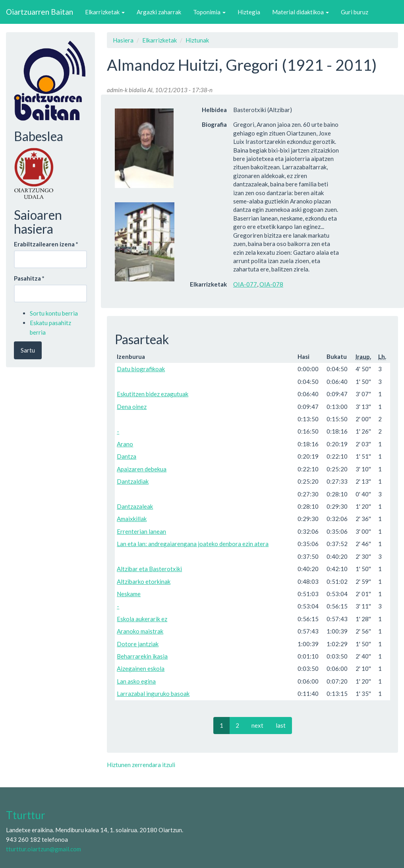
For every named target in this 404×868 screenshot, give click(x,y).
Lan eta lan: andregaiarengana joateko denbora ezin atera (193, 544)
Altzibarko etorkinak (144, 581)
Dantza (127, 456)
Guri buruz (355, 12)
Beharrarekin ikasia (142, 656)
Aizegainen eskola (141, 668)
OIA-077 (245, 284)
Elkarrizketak (105, 12)
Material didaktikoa (301, 12)
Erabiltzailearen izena (46, 244)
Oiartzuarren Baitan (40, 12)
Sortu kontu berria (54, 313)
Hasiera (123, 40)
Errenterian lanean (141, 531)
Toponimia (209, 12)
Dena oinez (132, 407)
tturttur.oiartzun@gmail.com (43, 849)
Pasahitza (29, 278)
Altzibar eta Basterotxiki (149, 569)
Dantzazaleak (135, 506)
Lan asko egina (136, 681)
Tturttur (26, 815)
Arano (125, 444)
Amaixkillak (132, 519)
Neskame (129, 594)
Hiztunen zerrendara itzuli (141, 765)
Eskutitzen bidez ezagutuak (153, 394)
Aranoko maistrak (140, 631)
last (281, 725)
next (257, 725)
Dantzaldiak (133, 481)
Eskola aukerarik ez (142, 619)
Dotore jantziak (138, 644)
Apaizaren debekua (142, 469)
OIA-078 (271, 284)
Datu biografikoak (141, 369)
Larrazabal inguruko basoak (153, 694)
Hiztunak (197, 40)
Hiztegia (249, 12)
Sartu (28, 350)
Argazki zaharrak (159, 12)
